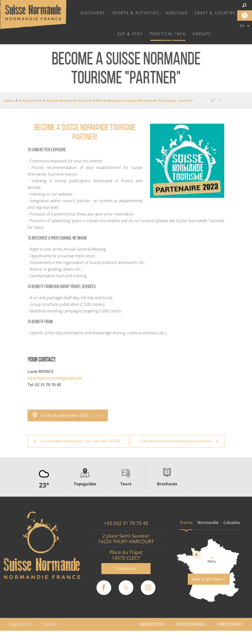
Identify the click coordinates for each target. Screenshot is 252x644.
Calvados (232, 522)
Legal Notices (20, 624)
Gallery (235, 637)
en (242, 26)
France (186, 522)
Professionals (191, 624)
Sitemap (50, 624)
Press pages (230, 624)
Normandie (208, 522)
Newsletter (152, 624)
